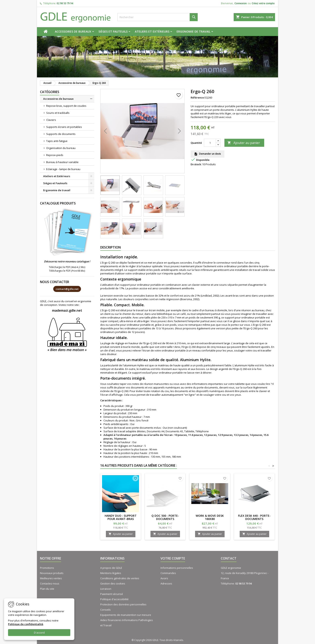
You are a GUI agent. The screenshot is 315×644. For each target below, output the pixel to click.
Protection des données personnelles (123, 604)
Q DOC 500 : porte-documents (165, 517)
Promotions (47, 568)
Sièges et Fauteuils (113, 31)
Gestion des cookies (113, 583)
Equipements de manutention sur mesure (126, 615)
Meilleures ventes (51, 578)
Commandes (168, 573)
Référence (197, 98)
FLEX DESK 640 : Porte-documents (254, 517)
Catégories (50, 92)
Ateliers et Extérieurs (152, 31)
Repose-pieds (55, 155)
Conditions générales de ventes (120, 578)
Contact (229, 558)
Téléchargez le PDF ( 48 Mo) (67, 271)
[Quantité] (210, 143)
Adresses (166, 583)
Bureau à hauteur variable (62, 162)
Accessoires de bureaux (73, 31)
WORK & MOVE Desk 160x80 (210, 517)
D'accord (39, 633)
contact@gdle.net (67, 289)
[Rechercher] (157, 17)
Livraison (106, 589)
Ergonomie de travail (193, 31)
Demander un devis (208, 154)
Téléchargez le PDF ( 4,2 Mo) (67, 267)
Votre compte (173, 558)
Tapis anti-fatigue (57, 141)
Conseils (105, 610)
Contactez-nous (50, 583)
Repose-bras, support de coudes (66, 106)
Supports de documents (61, 134)
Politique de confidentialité (26, 624)
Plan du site (47, 589)
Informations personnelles (177, 568)
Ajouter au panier (244, 143)
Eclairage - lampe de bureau (63, 169)
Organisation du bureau (61, 148)
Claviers (51, 120)
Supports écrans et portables (64, 127)
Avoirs (164, 578)
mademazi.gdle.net (67, 310)
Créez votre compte (263, 3)
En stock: (196, 164)
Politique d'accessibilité (114, 599)
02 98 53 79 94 (65, 3)
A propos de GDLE (111, 568)
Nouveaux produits (52, 573)
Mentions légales (111, 573)
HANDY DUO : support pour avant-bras (121, 517)
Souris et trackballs (58, 113)
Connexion (241, 3)
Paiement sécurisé (112, 594)
